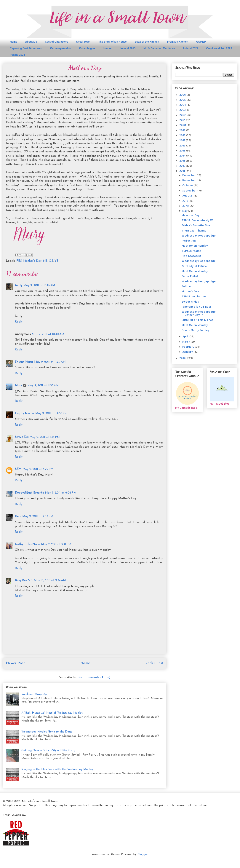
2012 (183, 166)
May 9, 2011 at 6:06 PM (61, 493)
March (187, 342)
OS (51, 261)
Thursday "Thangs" (195, 230)
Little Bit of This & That (197, 320)
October (188, 185)
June (186, 206)
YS (56, 261)
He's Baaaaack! (191, 256)
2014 (183, 155)
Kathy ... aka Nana (27, 544)
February (189, 347)
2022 (183, 115)
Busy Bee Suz (24, 580)
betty (19, 285)
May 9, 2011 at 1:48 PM (45, 437)
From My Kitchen (178, 42)
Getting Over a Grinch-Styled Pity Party (48, 751)
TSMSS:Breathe (192, 251)
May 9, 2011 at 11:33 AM (43, 386)
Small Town (83, 42)
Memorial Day (191, 215)
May (185, 211)
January (188, 352)
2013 (183, 161)
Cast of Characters (57, 42)
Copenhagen (87, 48)
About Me (31, 42)
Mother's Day (32, 261)
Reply (19, 322)
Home (13, 42)
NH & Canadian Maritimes (159, 48)
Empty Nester (25, 414)
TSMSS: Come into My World (200, 220)
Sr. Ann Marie (24, 362)
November (189, 180)
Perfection (189, 241)
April (186, 336)
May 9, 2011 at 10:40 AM (48, 334)
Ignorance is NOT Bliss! (197, 307)
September (190, 190)
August (188, 196)
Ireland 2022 (191, 48)
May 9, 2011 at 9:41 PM (56, 544)
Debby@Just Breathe (29, 493)
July (186, 201)
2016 (183, 145)
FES (19, 261)
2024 (183, 105)
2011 (183, 171)
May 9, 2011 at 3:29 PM (38, 469)
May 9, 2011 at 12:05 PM (51, 414)
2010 (183, 358)
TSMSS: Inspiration (194, 296)
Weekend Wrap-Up (34, 694)
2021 (183, 120)
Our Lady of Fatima (194, 266)
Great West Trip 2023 (219, 48)
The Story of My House (113, 42)
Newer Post (15, 663)
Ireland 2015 (128, 48)
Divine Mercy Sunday (196, 330)
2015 (183, 150)
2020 (183, 125)
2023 (183, 110)
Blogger (143, 855)
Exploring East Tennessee (26, 48)
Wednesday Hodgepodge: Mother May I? (199, 313)
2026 (183, 95)
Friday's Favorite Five (196, 225)
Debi (18, 516)
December (189, 175)
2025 (183, 100)
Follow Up (188, 286)
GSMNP (201, 42)
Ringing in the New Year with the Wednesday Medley (57, 770)
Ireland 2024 (17, 55)
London (108, 48)
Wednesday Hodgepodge (199, 236)
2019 (183, 130)
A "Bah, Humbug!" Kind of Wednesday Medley (52, 713)
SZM (18, 469)
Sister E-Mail (190, 276)
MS (45, 261)
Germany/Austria (61, 48)
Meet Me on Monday (195, 246)
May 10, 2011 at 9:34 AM (50, 580)
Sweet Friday (190, 302)
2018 (183, 135)
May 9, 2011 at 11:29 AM (50, 362)
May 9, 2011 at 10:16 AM (39, 285)
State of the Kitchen (147, 42)
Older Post (155, 663)
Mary (18, 386)
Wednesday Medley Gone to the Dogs (47, 732)
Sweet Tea (22, 437)
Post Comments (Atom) (94, 677)
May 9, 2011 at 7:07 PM (38, 516)
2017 (183, 140)
